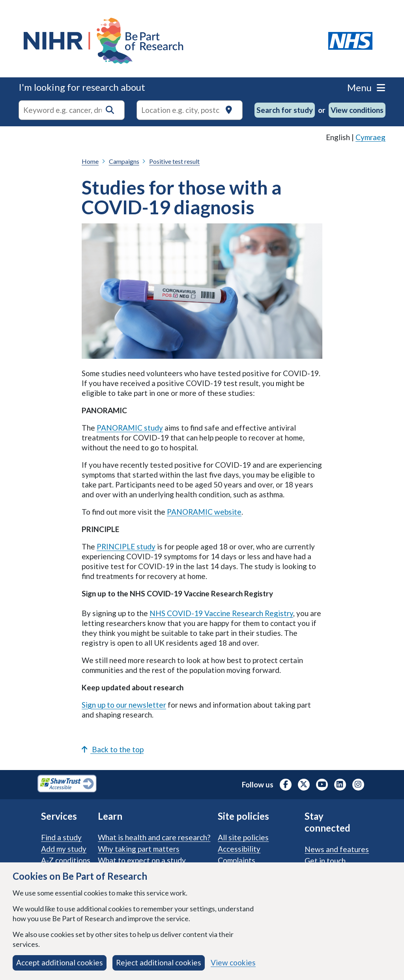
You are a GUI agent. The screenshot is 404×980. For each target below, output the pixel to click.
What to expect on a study (142, 860)
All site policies (243, 837)
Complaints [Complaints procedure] (237, 860)
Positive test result (174, 161)
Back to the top (113, 749)
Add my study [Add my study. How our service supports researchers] (64, 849)
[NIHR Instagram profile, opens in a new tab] (358, 785)
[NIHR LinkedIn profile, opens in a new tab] (340, 785)
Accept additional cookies (60, 962)
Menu (366, 87)
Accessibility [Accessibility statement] (239, 849)
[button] (110, 110)
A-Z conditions (66, 860)
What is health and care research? (154, 837)
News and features (337, 849)
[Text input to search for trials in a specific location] (190, 110)
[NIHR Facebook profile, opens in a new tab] (286, 785)
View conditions (357, 110)
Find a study (61, 837)
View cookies (233, 962)
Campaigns (124, 161)
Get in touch (325, 861)
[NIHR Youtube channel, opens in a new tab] (322, 785)
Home (90, 161)
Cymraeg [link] (370, 137)
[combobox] (72, 110)
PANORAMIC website (204, 512)
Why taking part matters (139, 849)
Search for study (285, 110)
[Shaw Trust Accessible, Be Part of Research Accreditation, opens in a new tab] (67, 785)
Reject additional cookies (159, 962)
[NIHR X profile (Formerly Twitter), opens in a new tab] (304, 785)
